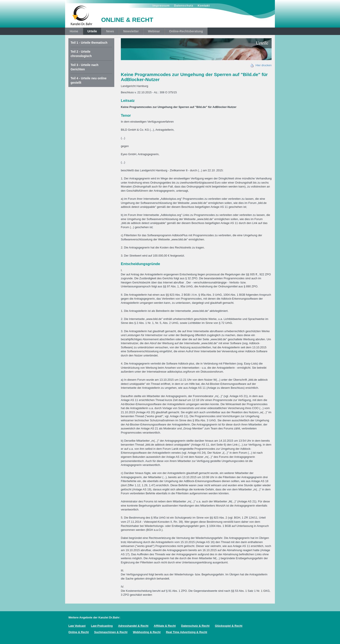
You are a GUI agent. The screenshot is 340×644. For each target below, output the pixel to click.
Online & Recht (79, 632)
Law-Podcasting (102, 626)
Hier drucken (261, 65)
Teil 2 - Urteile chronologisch (81, 54)
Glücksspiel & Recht (229, 626)
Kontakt (204, 6)
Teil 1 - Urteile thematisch (89, 43)
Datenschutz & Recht (195, 626)
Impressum (161, 6)
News (110, 31)
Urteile (92, 31)
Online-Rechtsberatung (186, 31)
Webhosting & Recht (147, 632)
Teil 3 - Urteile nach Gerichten (84, 67)
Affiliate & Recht (165, 626)
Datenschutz (184, 6)
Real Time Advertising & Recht (186, 632)
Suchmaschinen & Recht (111, 632)
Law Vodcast (77, 626)
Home (74, 31)
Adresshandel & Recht (133, 626)
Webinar (154, 31)
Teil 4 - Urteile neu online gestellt (89, 80)
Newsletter (131, 31)
